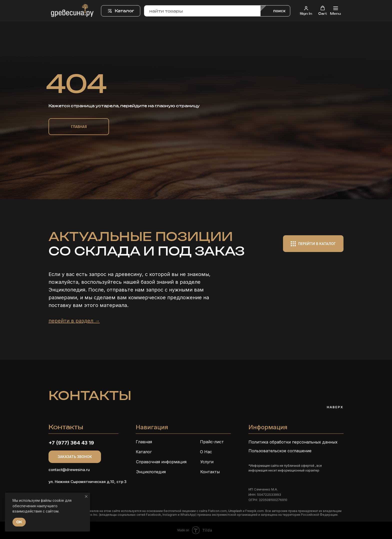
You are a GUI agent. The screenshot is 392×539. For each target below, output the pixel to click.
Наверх (335, 407)
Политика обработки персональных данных (293, 442)
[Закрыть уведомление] (86, 496)
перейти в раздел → (74, 321)
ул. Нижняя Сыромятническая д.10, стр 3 (87, 482)
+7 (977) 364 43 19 (71, 443)
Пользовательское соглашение (280, 451)
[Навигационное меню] (335, 11)
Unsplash (235, 511)
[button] (306, 11)
